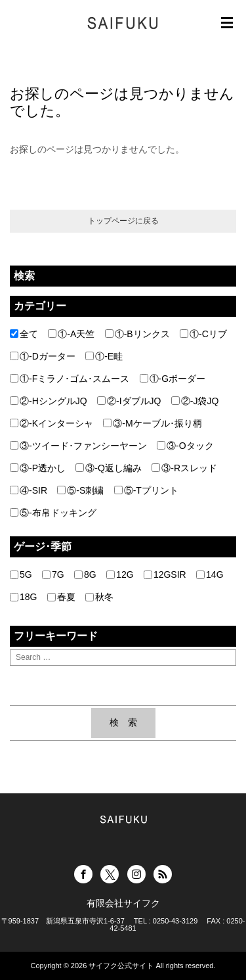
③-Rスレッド (184, 468)
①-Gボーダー (173, 379)
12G (120, 574)
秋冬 (99, 597)
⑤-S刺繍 (80, 490)
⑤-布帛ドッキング (53, 513)
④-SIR (29, 490)
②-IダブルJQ (129, 401)
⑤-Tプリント (146, 490)
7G (53, 574)
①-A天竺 (71, 334)
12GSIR (165, 574)
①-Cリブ (203, 334)
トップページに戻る (123, 221)
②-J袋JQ (195, 401)
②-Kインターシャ (51, 423)
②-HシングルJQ (49, 401)
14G (210, 574)
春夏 (61, 597)
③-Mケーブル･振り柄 (152, 423)
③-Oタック (185, 446)
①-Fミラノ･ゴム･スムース (70, 379)
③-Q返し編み (109, 468)
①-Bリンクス (137, 334)
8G (85, 574)
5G (21, 574)
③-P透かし (38, 468)
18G (23, 597)
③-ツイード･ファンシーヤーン (78, 446)
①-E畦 (104, 356)
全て (24, 334)
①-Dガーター (43, 356)
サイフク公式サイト (121, 966)
